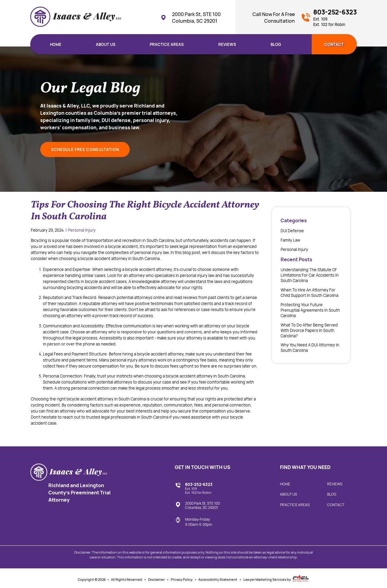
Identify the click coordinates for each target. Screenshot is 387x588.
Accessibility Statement (218, 580)
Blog (276, 44)
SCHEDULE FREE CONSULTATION (85, 149)
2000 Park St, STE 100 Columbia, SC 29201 (190, 18)
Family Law (290, 240)
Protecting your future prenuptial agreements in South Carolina (310, 310)
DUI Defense (292, 231)
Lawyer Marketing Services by (276, 578)
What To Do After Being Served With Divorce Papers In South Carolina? (309, 330)
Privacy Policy (182, 580)
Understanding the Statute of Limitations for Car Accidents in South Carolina (310, 275)
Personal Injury (82, 230)
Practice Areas (167, 44)
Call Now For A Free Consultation (274, 18)
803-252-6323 (335, 17)
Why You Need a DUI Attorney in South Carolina (310, 348)
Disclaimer (156, 580)
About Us (106, 44)
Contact (334, 44)
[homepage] (76, 18)
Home (56, 44)
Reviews (227, 44)
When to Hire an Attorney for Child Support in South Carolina (309, 293)
